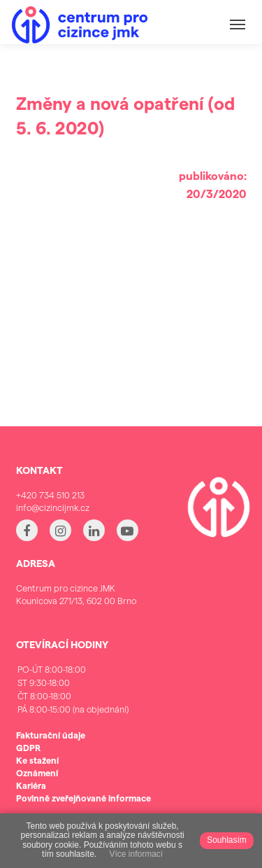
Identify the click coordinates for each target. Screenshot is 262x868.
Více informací (136, 854)
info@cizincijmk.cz (53, 507)
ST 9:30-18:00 (73, 683)
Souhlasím (227, 840)
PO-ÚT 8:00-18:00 (73, 670)
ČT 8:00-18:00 (73, 696)
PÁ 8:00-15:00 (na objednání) (73, 709)
